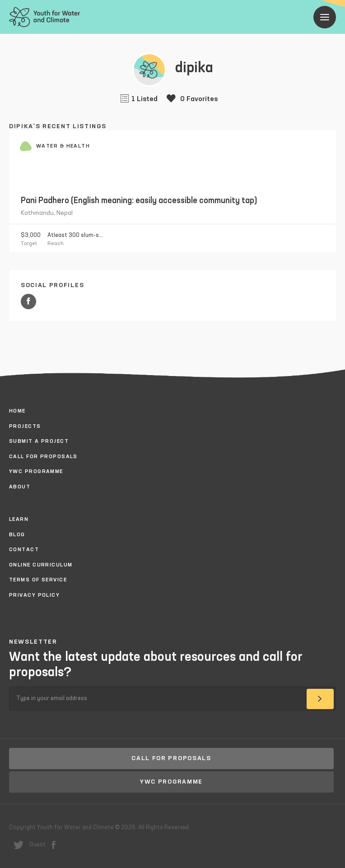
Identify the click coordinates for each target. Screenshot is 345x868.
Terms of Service (38, 580)
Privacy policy (34, 595)
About (20, 487)
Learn (19, 520)
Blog (17, 535)
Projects (25, 427)
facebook (54, 845)
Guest (37, 845)
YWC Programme (36, 472)
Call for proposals (43, 457)
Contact (24, 550)
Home (17, 411)
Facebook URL (28, 302)
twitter (19, 845)
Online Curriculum (41, 565)
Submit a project (39, 441)
